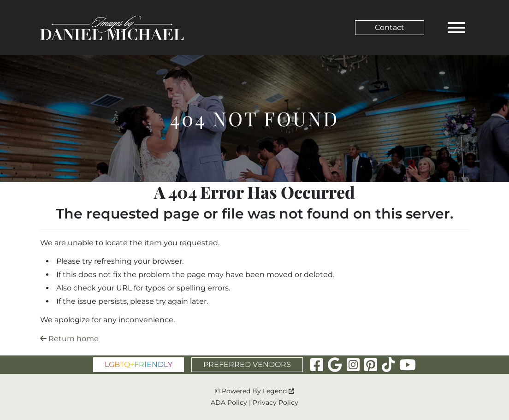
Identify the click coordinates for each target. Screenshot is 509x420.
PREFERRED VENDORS (247, 364)
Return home (69, 339)
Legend (278, 391)
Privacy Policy (275, 402)
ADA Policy (229, 402)
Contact (390, 27)
